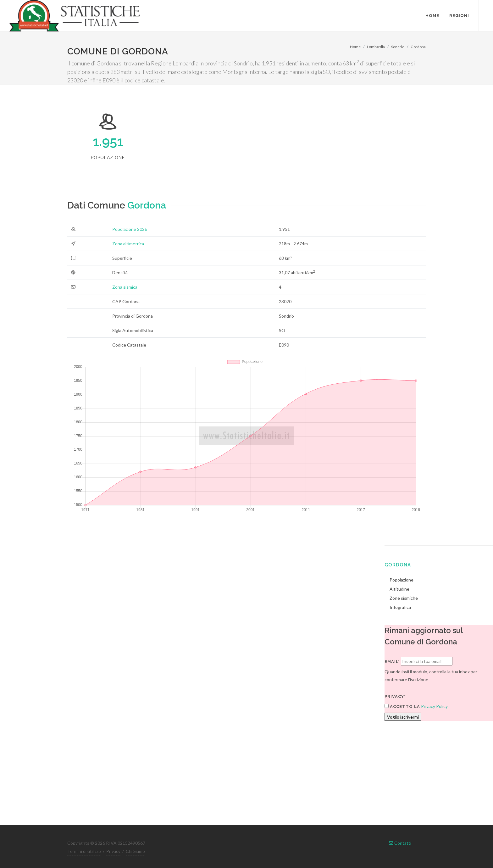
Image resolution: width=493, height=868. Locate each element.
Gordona (418, 47)
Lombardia (376, 47)
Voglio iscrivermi (403, 717)
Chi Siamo (135, 851)
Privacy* (395, 696)
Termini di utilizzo (84, 851)
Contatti (400, 843)
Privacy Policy (434, 706)
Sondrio (398, 47)
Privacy (113, 851)
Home (355, 47)
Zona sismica (125, 287)
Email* (392, 662)
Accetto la (402, 706)
